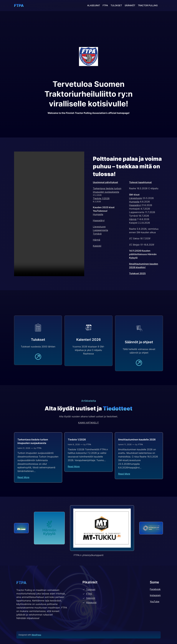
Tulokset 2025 (137, 273)
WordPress (36, 635)
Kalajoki (97, 246)
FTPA (19, 5)
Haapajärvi (99, 220)
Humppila (98, 214)
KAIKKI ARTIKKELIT (88, 423)
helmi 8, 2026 (74, 445)
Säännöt (91, 598)
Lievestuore (99, 227)
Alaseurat (91, 603)
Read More (23, 478)
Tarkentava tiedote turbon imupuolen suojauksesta (33, 442)
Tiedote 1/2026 (101, 198)
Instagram (155, 596)
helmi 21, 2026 (24, 448)
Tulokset (91, 590)
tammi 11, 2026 (125, 445)
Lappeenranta (100, 230)
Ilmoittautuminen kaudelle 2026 (137, 440)
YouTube (155, 602)
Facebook (155, 590)
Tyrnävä (97, 234)
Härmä (97, 240)
